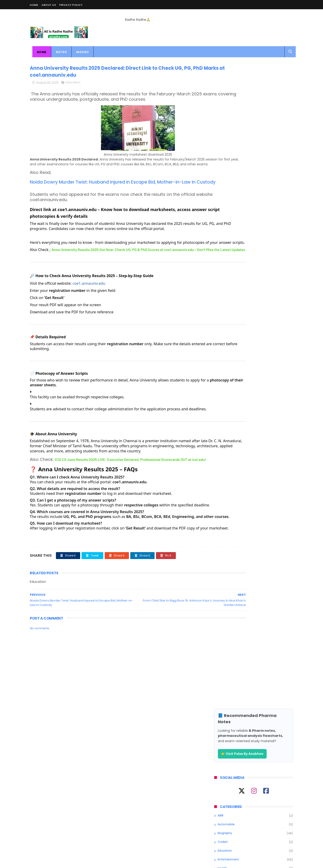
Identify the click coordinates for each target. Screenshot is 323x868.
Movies (80, 52)
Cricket (223, 202)
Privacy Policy (71, 5)
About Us (49, 5)
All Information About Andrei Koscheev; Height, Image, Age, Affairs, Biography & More (264, 302)
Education (73, 85)
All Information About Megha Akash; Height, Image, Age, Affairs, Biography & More (263, 323)
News (221, 246)
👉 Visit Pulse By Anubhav (242, 114)
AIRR (221, 176)
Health (222, 228)
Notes (59, 52)
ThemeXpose (56, 862)
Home (34, 5)
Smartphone (227, 255)
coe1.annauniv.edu (89, 311)
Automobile (226, 184)
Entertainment (228, 219)
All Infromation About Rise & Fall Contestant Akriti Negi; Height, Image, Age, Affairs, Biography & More (266, 346)
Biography (225, 193)
